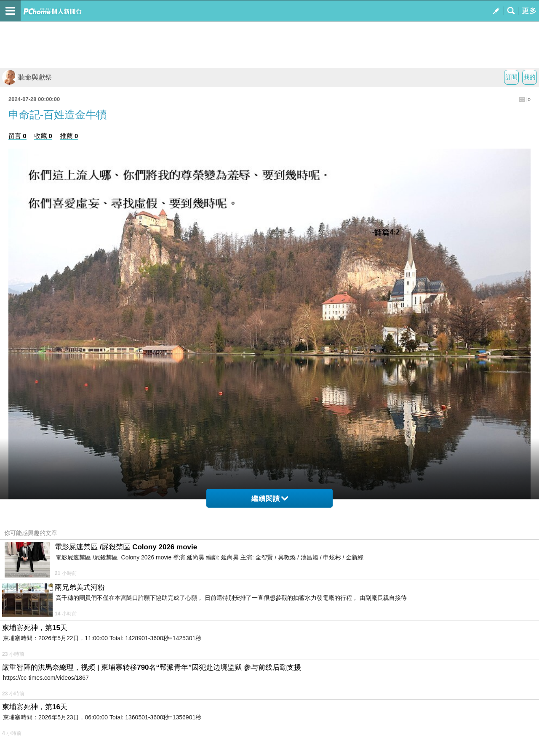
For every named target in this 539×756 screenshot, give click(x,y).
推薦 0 (69, 136)
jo (528, 99)
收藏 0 (43, 136)
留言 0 (17, 136)
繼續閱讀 (270, 499)
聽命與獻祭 (27, 77)
